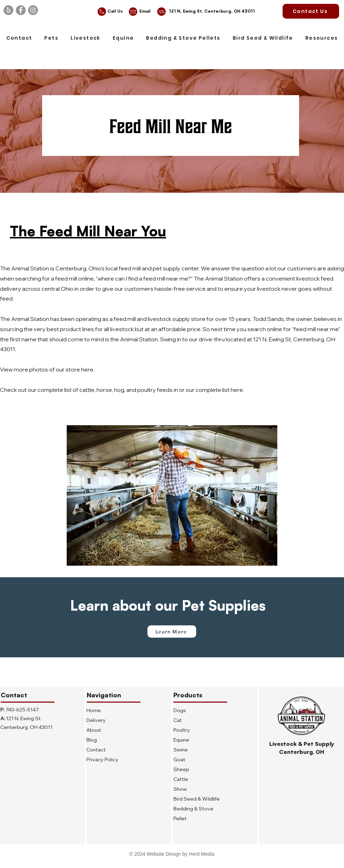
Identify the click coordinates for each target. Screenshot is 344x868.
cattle (87, 390)
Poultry (182, 730)
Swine (181, 750)
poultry (147, 390)
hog (119, 390)
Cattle (181, 779)
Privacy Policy (102, 759)
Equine (181, 740)
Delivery (96, 720)
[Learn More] (172, 632)
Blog (92, 740)
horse (104, 390)
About (94, 730)
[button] (51, 38)
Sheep (181, 769)
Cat (178, 720)
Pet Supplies (224, 605)
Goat (179, 759)
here (87, 369)
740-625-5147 (22, 710)
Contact (96, 750)
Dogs (180, 710)
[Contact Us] (311, 11)
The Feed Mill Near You (88, 231)
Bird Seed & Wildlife (197, 799)
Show (180, 789)
